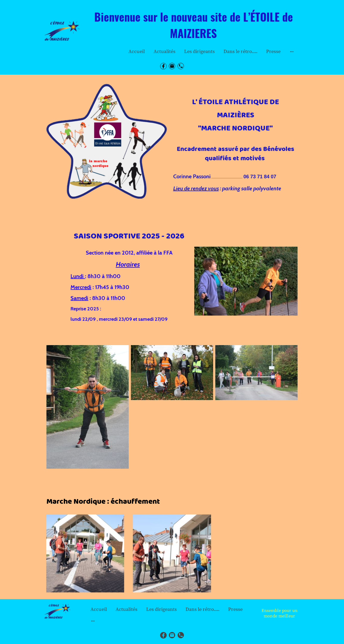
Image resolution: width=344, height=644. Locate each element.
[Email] (172, 66)
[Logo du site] (62, 31)
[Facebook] (163, 66)
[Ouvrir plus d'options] (292, 52)
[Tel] (181, 66)
